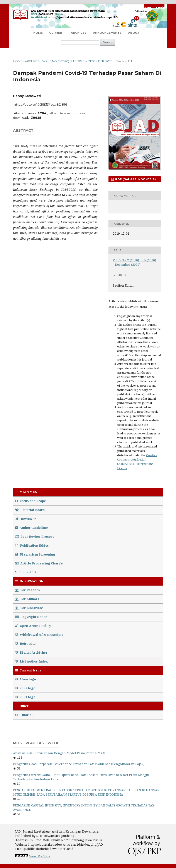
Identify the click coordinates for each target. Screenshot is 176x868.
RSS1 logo (26, 697)
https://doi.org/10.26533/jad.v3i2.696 (40, 105)
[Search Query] (80, 43)
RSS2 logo (26, 688)
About (134, 33)
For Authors (27, 599)
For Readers (28, 590)
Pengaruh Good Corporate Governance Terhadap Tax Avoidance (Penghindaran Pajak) (79, 764)
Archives (79, 33)
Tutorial (24, 715)
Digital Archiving (31, 652)
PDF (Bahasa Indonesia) (135, 179)
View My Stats (40, 856)
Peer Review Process (35, 537)
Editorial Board (30, 510)
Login (161, 8)
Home (38, 33)
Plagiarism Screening (35, 554)
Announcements (107, 33)
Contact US (26, 572)
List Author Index (31, 661)
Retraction (26, 643)
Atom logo (26, 679)
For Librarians (29, 608)
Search (107, 42)
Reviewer (26, 519)
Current (57, 33)
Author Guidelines (32, 528)
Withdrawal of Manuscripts (39, 635)
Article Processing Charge (39, 563)
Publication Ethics (32, 545)
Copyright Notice (31, 617)
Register (144, 8)
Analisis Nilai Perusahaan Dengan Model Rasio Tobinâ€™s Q (59, 753)
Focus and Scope (31, 501)
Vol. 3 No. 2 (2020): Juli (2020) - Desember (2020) (78, 61)
